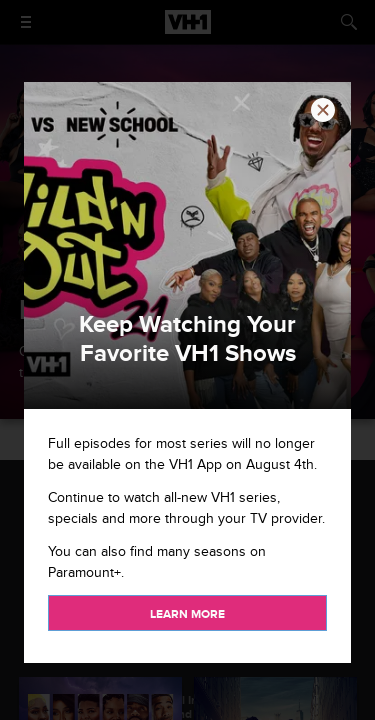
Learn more (187, 614)
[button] (323, 110)
